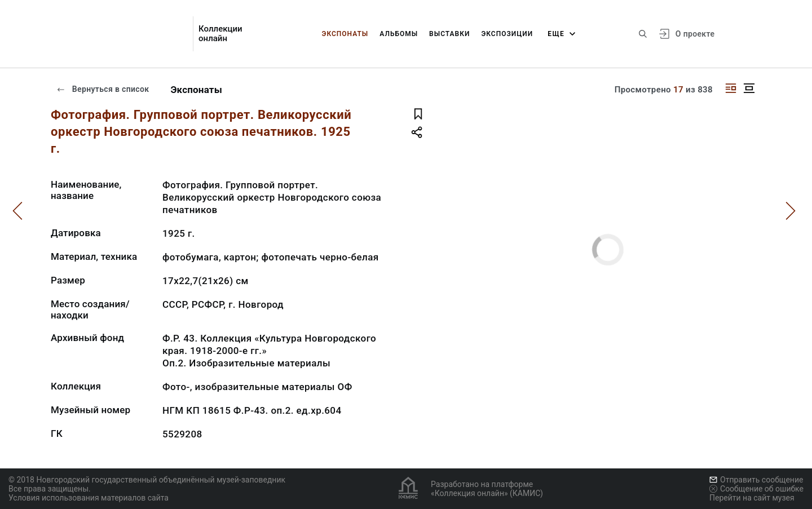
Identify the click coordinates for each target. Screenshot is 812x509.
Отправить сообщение (756, 480)
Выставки (449, 34)
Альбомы (399, 34)
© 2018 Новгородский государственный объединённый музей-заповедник (147, 480)
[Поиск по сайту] (643, 34)
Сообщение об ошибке (756, 489)
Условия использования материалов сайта (89, 498)
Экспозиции (507, 34)
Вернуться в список (103, 89)
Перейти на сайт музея (752, 498)
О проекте (695, 34)
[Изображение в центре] (749, 88)
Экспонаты (345, 34)
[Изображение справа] (731, 88)
